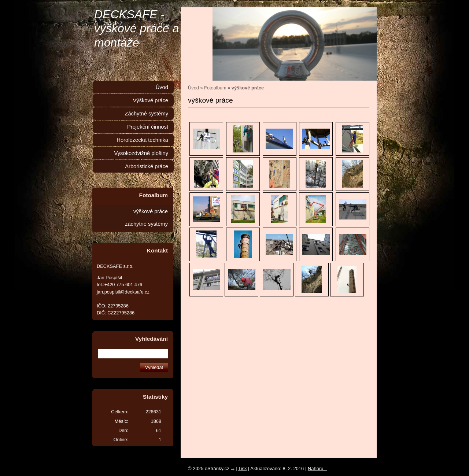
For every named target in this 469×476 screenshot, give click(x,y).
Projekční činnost (148, 127)
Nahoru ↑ (317, 468)
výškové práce (151, 211)
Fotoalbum (215, 88)
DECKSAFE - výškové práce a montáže (136, 28)
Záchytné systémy (146, 114)
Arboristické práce (147, 166)
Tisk (242, 468)
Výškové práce (150, 100)
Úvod (193, 88)
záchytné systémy (146, 224)
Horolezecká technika (142, 140)
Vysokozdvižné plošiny (141, 153)
